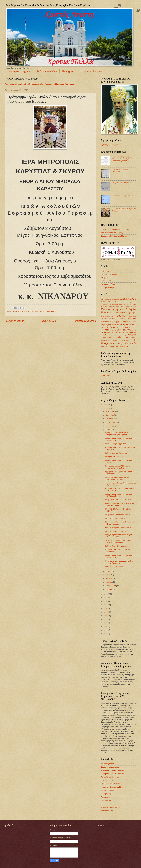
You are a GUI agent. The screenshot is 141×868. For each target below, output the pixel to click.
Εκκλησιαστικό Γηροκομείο (126, 313)
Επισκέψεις (133, 316)
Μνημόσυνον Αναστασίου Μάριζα (118, 515)
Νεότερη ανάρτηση (14, 321)
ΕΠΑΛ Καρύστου (107, 780)
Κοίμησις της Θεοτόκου (110, 325)
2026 (106, 405)
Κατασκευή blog (107, 811)
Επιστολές (104, 319)
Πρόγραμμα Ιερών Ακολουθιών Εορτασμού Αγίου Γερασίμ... (117, 434)
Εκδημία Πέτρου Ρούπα (114, 567)
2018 (106, 616)
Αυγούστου (110, 426)
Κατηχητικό (126, 322)
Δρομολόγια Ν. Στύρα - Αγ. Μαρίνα (114, 236)
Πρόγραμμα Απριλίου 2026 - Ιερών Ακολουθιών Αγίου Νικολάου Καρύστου (39, 84)
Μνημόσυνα (127, 324)
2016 (106, 623)
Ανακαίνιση (116, 299)
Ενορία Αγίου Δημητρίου (110, 767)
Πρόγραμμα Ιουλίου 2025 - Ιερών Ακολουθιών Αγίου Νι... (118, 467)
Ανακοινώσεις (18, 311)
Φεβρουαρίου (111, 586)
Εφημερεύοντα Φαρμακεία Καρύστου (115, 229)
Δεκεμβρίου (110, 412)
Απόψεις (122, 304)
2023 (106, 597)
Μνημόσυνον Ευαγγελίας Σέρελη (124, 196)
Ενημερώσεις (107, 316)
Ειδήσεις (106, 309)
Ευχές (129, 319)
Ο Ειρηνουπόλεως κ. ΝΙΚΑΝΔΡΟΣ (43, 311)
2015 (106, 627)
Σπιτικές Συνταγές (108, 790)
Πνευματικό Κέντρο (108, 284)
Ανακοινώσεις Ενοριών (111, 302)
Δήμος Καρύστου (107, 764)
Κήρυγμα (115, 321)
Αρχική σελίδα (48, 321)
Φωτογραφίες (122, 346)
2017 (106, 619)
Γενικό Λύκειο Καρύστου (110, 777)
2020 (106, 608)
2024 (106, 594)
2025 (106, 408)
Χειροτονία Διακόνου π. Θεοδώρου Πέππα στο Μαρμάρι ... (118, 541)
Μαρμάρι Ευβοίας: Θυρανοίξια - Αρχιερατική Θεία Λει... (117, 478)
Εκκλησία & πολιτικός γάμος (116, 457)
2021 (106, 605)
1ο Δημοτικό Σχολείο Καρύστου (113, 770)
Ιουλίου (109, 430)
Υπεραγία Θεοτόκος (108, 346)
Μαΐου (108, 575)
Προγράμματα (130, 335)
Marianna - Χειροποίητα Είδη (112, 787)
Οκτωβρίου (110, 419)
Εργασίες (112, 319)
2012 (106, 634)
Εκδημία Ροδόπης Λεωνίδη (115, 518)
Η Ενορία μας (106, 271)
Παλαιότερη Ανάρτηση (84, 321)
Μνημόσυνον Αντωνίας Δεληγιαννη (118, 500)
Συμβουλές (126, 341)
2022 (106, 601)
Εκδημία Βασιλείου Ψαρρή (122, 183)
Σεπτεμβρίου (111, 422)
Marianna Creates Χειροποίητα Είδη (114, 807)
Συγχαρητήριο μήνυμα (109, 341)
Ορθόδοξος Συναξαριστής (111, 145)
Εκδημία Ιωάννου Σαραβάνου (116, 453)
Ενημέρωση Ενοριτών (91, 71)
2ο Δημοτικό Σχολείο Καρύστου (113, 774)
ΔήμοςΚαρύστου (114, 307)
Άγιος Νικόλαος (106, 299)
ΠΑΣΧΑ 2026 (106, 281)
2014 (106, 630)
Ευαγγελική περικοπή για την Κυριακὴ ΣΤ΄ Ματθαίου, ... (119, 495)
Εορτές (27, 311)
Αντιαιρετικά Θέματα (108, 288)
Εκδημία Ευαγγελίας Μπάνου (116, 546)
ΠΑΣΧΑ (104, 335)
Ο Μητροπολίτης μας (19, 71)
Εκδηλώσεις (118, 309)
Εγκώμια (134, 307)
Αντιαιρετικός (106, 794)
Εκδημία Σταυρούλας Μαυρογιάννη (118, 528)
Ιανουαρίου (110, 589)
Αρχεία (129, 304)
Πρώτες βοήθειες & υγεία (110, 784)
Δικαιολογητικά (126, 307)
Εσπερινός (121, 319)
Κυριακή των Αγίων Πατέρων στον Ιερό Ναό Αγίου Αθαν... (120, 504)
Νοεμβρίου (110, 415)
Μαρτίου (109, 582)
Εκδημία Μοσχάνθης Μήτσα (116, 444)
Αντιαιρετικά (114, 304)
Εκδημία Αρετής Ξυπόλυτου (115, 531)
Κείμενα (134, 322)
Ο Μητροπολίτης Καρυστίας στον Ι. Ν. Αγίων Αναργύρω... (119, 562)
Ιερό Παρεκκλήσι (107, 800)
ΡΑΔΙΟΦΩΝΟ (106, 376)
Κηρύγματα (68, 71)
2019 (106, 612)
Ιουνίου (109, 571)
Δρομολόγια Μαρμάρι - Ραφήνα (113, 233)
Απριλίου (109, 578)
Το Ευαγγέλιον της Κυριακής (119, 342)
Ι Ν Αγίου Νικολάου (46, 71)
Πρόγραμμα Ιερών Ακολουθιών (119, 337)
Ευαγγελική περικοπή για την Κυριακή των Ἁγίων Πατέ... (119, 536)
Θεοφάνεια (105, 278)
